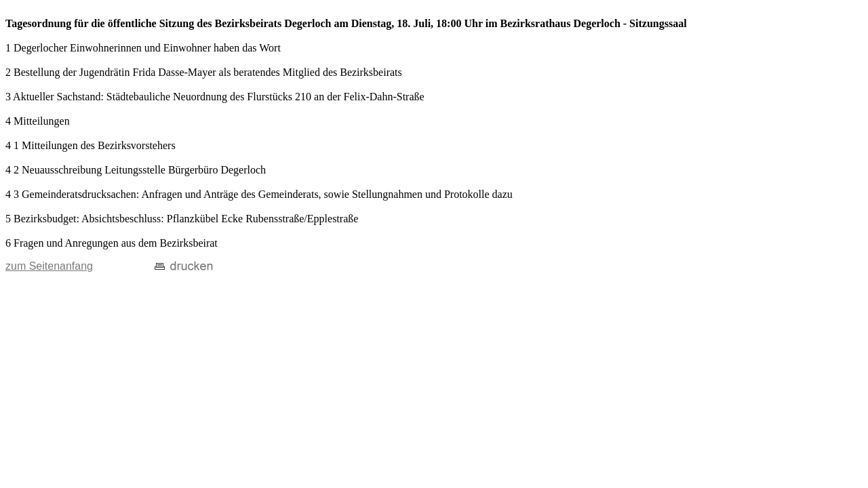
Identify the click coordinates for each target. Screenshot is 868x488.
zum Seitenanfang (49, 266)
